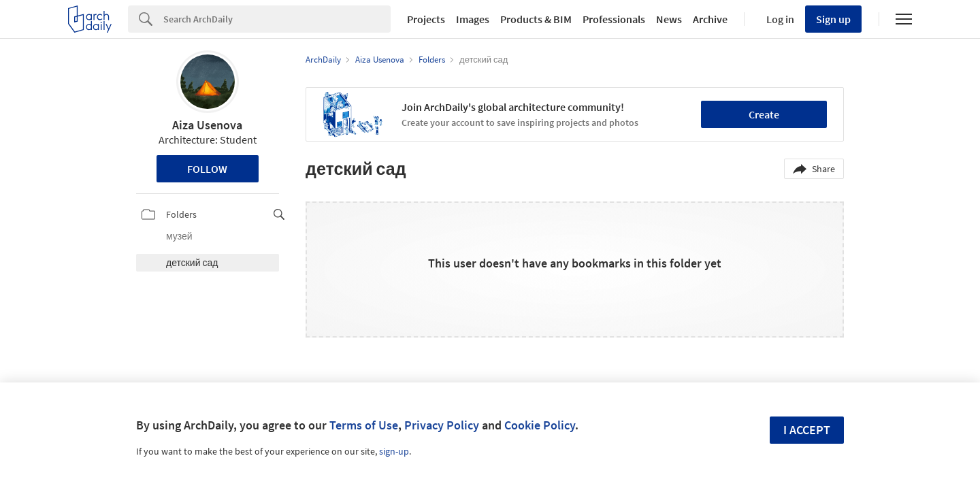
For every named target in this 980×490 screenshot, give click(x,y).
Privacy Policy (442, 425)
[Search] (277, 19)
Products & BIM (536, 19)
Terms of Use (364, 425)
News (669, 19)
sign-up (394, 451)
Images (473, 19)
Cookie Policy (540, 425)
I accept (807, 430)
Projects (426, 19)
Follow (207, 169)
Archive (710, 19)
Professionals (614, 19)
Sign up (833, 19)
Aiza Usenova (207, 125)
